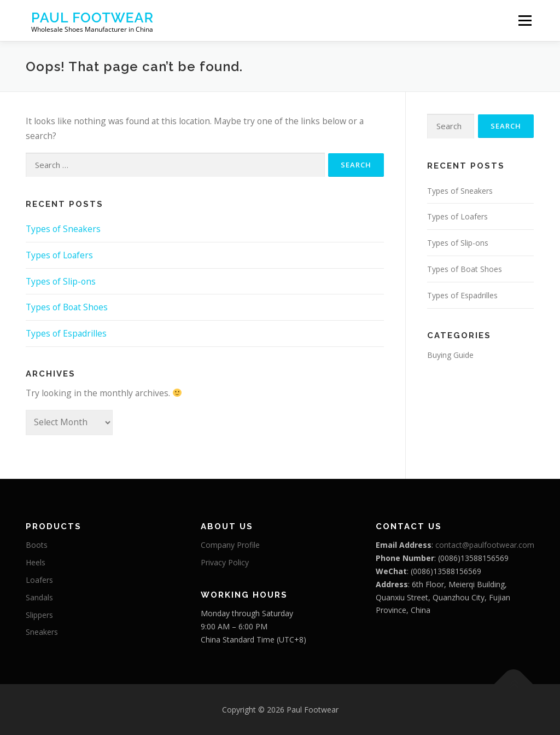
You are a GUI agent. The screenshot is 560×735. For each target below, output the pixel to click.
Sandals (39, 597)
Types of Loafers (59, 255)
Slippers (39, 615)
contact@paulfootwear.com (485, 545)
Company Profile (230, 545)
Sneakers (42, 632)
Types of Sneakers (63, 229)
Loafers (39, 580)
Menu (525, 20)
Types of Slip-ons (61, 281)
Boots (37, 545)
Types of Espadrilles (66, 333)
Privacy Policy (225, 562)
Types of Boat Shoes (67, 307)
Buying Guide (450, 355)
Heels (36, 562)
